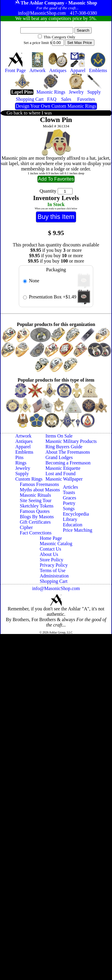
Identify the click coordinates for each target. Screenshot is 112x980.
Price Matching (78, 530)
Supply (22, 474)
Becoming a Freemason (68, 463)
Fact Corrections (36, 533)
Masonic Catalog (56, 544)
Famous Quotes (35, 511)
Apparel (23, 447)
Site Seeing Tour (36, 500)
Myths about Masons (40, 490)
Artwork (23, 436)
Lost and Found (60, 474)
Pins (19, 457)
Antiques (24, 441)
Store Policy (52, 560)
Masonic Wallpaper (64, 479)
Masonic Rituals (35, 495)
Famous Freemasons (39, 484)
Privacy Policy (54, 565)
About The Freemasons (68, 452)
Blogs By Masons (37, 517)
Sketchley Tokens (37, 506)
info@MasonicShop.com (56, 588)
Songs (69, 509)
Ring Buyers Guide (64, 447)
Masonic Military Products (71, 441)
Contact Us (50, 549)
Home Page (51, 538)
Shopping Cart (54, 581)
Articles (71, 487)
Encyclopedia (76, 514)
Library (70, 519)
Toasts (69, 492)
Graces (70, 498)
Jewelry (23, 468)
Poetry (69, 503)
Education (73, 525)
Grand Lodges (59, 457)
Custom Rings (29, 479)
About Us (49, 554)
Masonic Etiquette (63, 468)
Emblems (24, 452)
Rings (21, 463)
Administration (54, 576)
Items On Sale (59, 436)
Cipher (26, 527)
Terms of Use (53, 570)
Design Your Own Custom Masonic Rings (56, 106)
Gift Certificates (35, 522)
